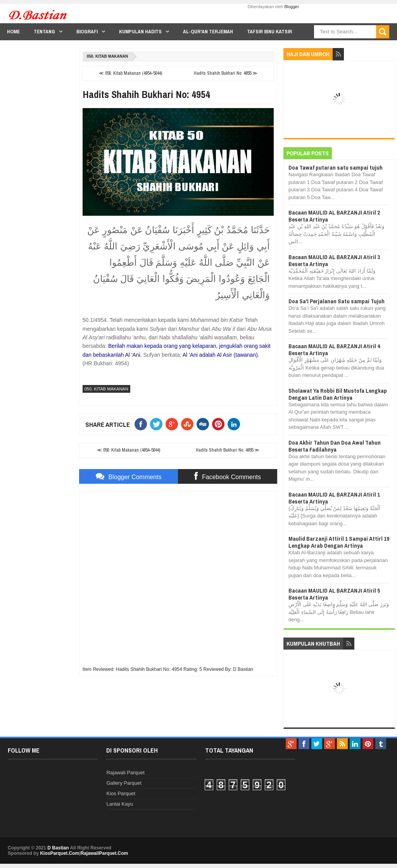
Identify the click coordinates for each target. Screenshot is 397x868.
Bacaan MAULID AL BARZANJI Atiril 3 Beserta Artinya (334, 260)
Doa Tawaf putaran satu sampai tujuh (336, 168)
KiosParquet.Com (60, 853)
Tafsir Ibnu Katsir (269, 32)
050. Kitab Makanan (108, 56)
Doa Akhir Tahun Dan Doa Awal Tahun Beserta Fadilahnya (335, 446)
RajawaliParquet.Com (104, 853)
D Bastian (58, 848)
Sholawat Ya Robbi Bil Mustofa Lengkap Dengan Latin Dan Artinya (338, 394)
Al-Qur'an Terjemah (208, 32)
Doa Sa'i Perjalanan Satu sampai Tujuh (337, 301)
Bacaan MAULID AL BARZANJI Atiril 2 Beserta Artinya (334, 216)
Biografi (87, 32)
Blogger (291, 7)
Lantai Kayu (120, 804)
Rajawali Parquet (125, 773)
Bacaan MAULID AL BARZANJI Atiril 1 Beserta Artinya (334, 498)
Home (13, 32)
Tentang (44, 32)
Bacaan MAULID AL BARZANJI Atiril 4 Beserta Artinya (334, 350)
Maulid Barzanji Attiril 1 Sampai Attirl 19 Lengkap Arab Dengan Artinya (339, 542)
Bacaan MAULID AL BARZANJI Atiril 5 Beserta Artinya (334, 594)
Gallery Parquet (124, 783)
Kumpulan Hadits (140, 32)
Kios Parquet (121, 793)
